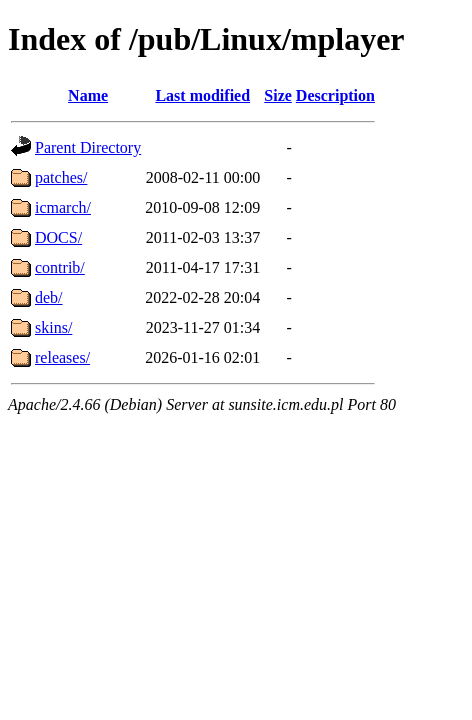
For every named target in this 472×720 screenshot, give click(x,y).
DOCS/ (58, 237)
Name (88, 95)
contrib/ (60, 267)
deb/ (49, 297)
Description (335, 95)
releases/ (62, 357)
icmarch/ (63, 207)
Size (278, 95)
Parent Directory (88, 147)
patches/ (61, 177)
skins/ (53, 327)
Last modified (202, 95)
